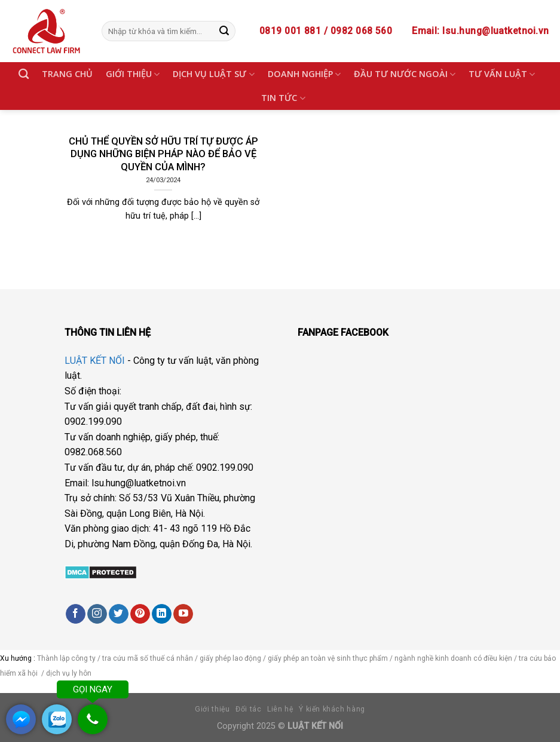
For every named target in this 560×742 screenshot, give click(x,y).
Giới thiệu (212, 709)
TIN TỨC (283, 98)
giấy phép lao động (230, 658)
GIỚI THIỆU (133, 74)
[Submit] (224, 31)
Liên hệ (280, 709)
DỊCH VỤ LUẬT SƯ (213, 74)
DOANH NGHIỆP (304, 74)
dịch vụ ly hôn (70, 673)
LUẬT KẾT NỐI (95, 361)
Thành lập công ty (66, 658)
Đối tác (248, 709)
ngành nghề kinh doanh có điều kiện (454, 658)
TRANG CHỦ (67, 74)
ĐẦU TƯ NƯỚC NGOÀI (405, 74)
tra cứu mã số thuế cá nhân (147, 658)
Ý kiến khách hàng (332, 709)
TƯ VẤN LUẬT (502, 74)
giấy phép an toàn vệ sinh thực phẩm (328, 658)
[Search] (24, 74)
